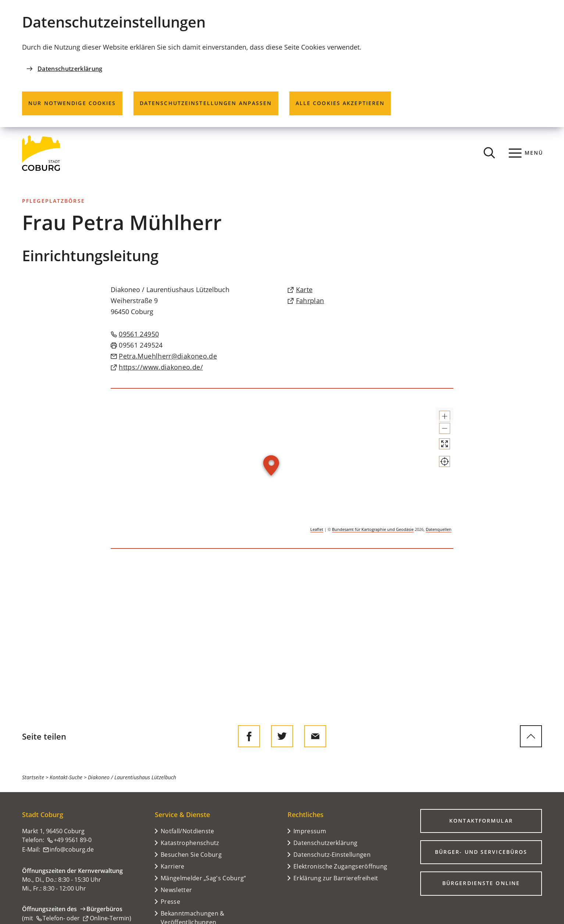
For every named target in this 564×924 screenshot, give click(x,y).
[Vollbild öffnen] (438, 464)
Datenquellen (439, 529)
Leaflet (317, 529)
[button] (438, 420)
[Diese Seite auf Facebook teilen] (249, 736)
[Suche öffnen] (489, 153)
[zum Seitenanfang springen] (531, 736)
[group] (282, 468)
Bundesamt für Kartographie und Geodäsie (373, 529)
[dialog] (282, 64)
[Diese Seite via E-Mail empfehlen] (315, 736)
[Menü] (526, 153)
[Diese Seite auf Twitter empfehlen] (282, 736)
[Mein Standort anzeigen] (438, 488)
